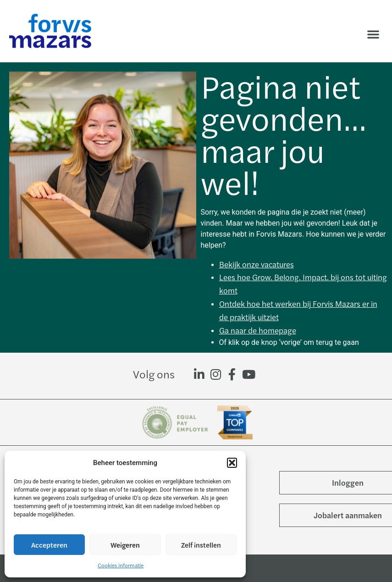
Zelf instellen (201, 545)
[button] (232, 463)
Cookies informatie (121, 565)
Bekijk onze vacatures (257, 264)
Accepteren (49, 545)
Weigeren (125, 545)
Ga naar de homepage (258, 330)
